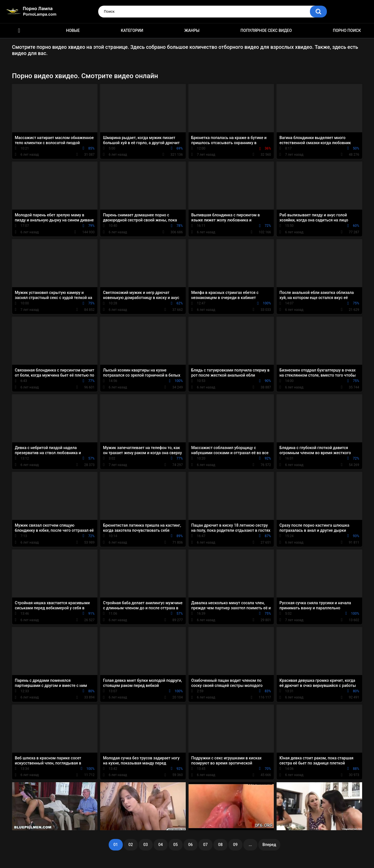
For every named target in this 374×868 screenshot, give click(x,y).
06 (191, 845)
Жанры (192, 30)
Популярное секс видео (266, 30)
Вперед (269, 845)
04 (161, 845)
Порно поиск (347, 30)
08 (220, 845)
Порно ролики (19, 31)
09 (235, 845)
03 (146, 845)
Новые (73, 30)
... (250, 845)
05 (176, 845)
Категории (132, 30)
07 (205, 845)
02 (131, 845)
